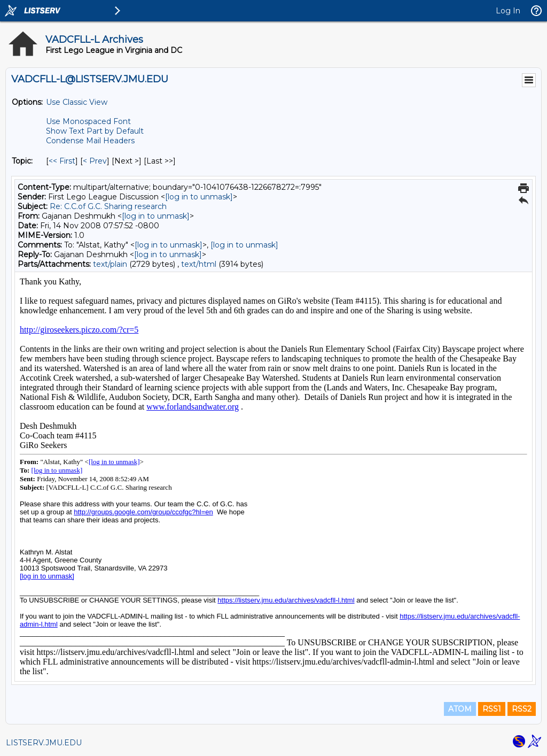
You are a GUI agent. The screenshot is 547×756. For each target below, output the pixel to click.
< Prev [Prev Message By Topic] (95, 161)
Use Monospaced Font (88, 121)
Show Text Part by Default (95, 131)
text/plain (110, 264)
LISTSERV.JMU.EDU (44, 743)
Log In (508, 11)
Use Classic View (77, 102)
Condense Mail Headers (90, 141)
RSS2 (522, 709)
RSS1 (492, 709)
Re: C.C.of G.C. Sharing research (108, 206)
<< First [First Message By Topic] (62, 161)
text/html (199, 264)
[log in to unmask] (199, 197)
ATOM (460, 709)
